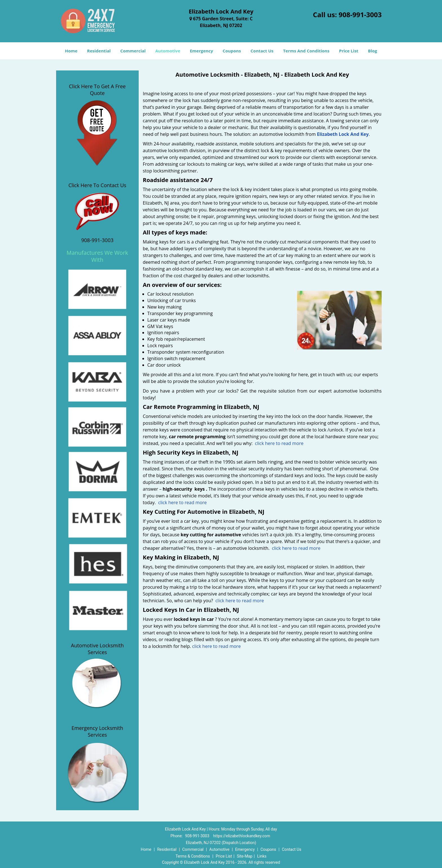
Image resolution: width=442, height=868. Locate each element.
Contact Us (262, 51)
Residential (99, 51)
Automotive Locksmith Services (97, 649)
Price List (349, 51)
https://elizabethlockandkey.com (242, 836)
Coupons (232, 51)
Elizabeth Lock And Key (343, 134)
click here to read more (279, 443)
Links (262, 856)
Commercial (133, 51)
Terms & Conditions (193, 856)
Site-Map (245, 856)
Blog (372, 51)
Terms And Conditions (306, 51)
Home (71, 51)
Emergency (201, 51)
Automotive (168, 51)
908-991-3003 (360, 15)
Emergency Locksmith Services (97, 731)
